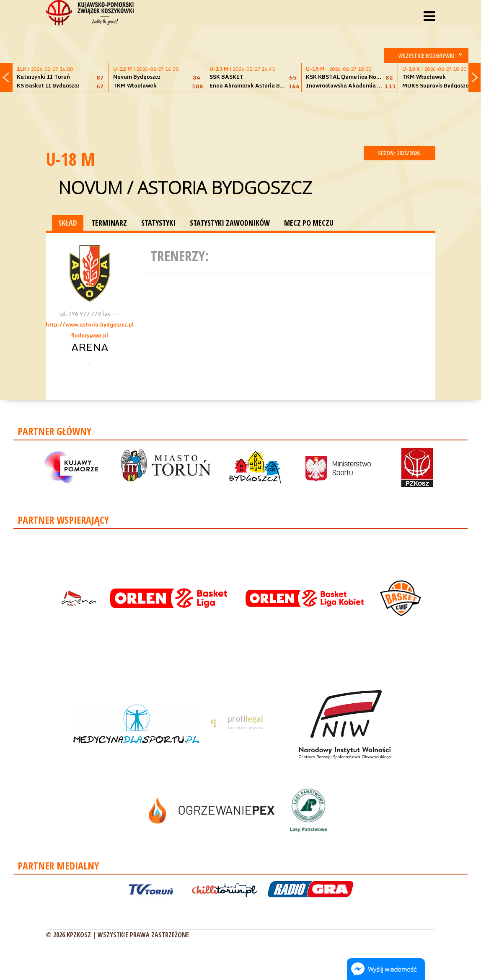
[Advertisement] (240, 118)
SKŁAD (68, 223)
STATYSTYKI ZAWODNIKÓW (230, 223)
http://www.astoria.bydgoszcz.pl (90, 324)
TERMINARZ (109, 223)
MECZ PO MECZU (309, 223)
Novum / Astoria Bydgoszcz (185, 187)
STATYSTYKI (158, 223)
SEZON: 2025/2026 (400, 153)
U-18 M (70, 159)
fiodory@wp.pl (90, 335)
